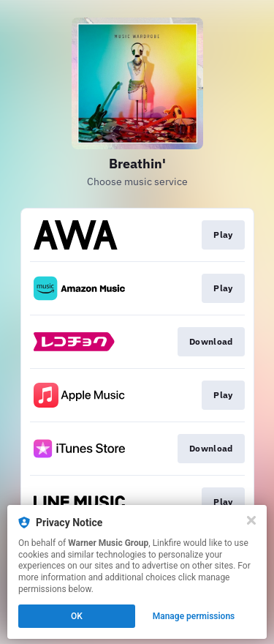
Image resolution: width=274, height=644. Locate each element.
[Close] (251, 520)
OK (77, 616)
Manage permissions (194, 616)
